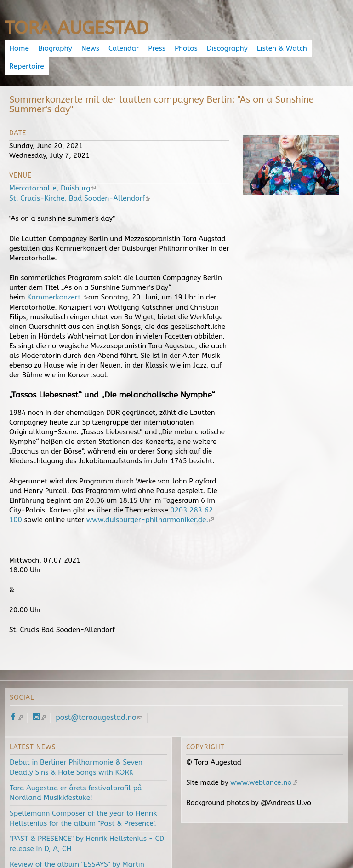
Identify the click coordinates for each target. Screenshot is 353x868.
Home (20, 48)
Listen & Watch (277, 48)
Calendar (122, 48)
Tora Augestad (77, 28)
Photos (183, 48)
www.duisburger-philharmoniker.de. (148, 500)
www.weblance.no (263, 762)
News (90, 48)
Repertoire (327, 48)
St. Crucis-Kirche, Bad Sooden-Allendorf (78, 180)
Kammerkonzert (56, 279)
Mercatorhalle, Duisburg (51, 170)
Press (154, 48)
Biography (55, 48)
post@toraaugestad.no (99, 698)
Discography (223, 48)
